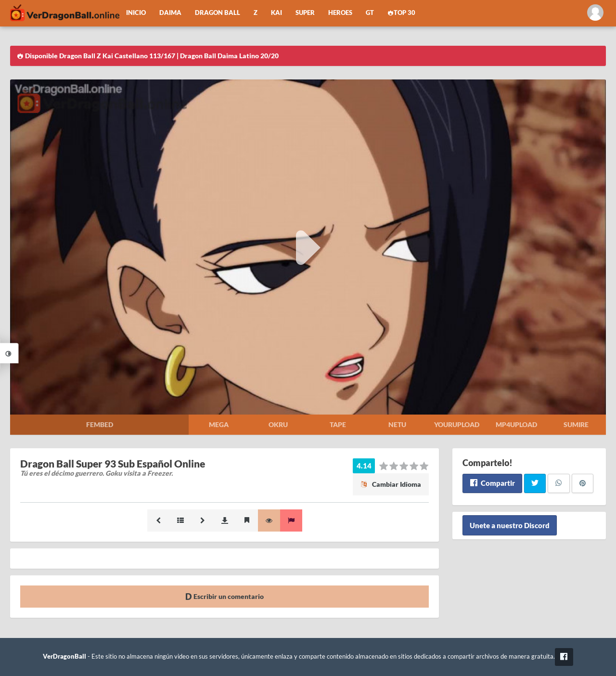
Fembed (100, 424)
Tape (338, 424)
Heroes (340, 13)
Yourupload (457, 424)
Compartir (492, 483)
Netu (397, 424)
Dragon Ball (218, 13)
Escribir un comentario (225, 596)
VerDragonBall (64, 656)
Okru (278, 424)
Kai (276, 13)
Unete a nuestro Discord (510, 525)
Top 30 (401, 13)
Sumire (576, 424)
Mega (219, 424)
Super (305, 13)
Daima (170, 13)
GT (370, 13)
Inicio (136, 13)
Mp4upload (516, 424)
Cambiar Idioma (391, 484)
